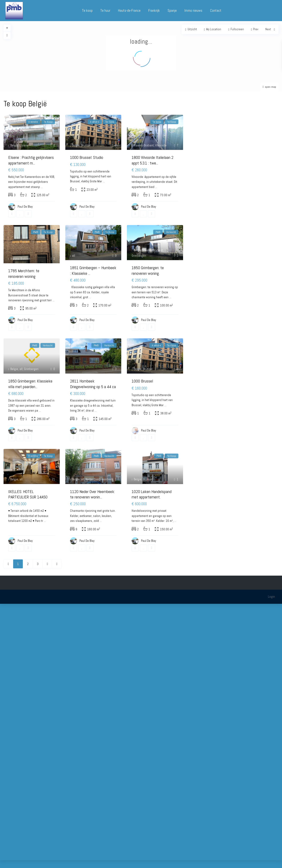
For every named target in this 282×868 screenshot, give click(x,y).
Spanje (172, 10)
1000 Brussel (142, 381)
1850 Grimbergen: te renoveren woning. (148, 270)
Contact (216, 10)
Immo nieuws (193, 10)
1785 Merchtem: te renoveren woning (24, 273)
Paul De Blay (149, 430)
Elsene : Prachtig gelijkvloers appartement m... (31, 160)
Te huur (105, 10)
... (42, 187)
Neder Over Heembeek (99, 479)
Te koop (87, 10)
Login (271, 597)
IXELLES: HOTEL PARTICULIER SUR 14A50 (28, 494)
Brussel (86, 145)
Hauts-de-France (129, 10)
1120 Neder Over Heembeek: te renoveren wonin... (92, 494)
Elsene (24, 145)
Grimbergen (139, 256)
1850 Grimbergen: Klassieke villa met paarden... (30, 384)
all (73, 256)
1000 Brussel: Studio (87, 157)
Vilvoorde (161, 145)
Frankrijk (154, 10)
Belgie (14, 145)
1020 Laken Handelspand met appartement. (152, 494)
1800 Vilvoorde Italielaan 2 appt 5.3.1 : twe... (153, 160)
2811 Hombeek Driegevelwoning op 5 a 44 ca (93, 384)
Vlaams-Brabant (144, 145)
